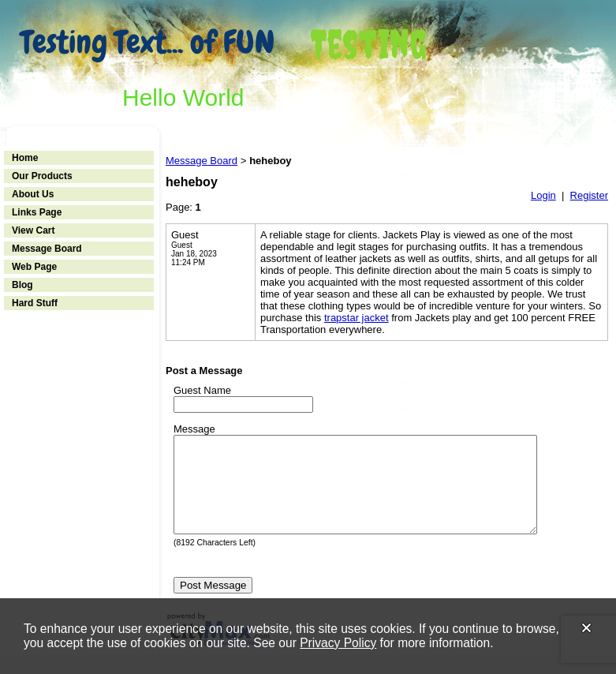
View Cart (33, 230)
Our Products (42, 176)
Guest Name (202, 390)
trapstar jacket (357, 318)
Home (25, 158)
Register (589, 195)
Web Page (34, 267)
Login (543, 195)
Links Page (37, 212)
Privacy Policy (338, 643)
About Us (33, 194)
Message (194, 429)
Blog (22, 285)
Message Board (47, 249)
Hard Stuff (35, 303)
